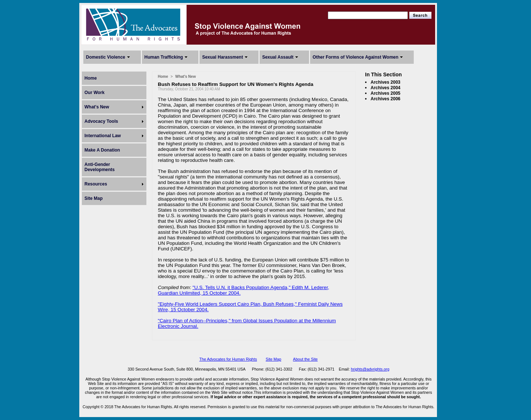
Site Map (93, 198)
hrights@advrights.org (370, 369)
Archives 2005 (386, 93)
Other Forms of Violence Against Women (355, 57)
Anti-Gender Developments (100, 167)
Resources (96, 184)
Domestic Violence (106, 57)
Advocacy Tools (101, 121)
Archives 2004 (386, 88)
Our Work (94, 93)
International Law (103, 136)
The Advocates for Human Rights (228, 359)
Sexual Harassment (223, 57)
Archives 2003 (386, 82)
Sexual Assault (278, 57)
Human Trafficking (164, 57)
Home (91, 78)
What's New (97, 107)
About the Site (306, 359)
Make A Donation (102, 150)
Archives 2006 (386, 99)
